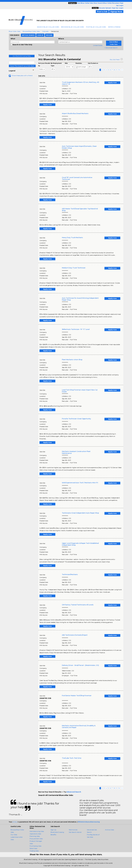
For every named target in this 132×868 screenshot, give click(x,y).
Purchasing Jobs (35, 846)
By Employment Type (56, 65)
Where (61, 39)
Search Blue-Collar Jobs (48, 27)
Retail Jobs (33, 848)
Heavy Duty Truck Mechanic (72, 238)
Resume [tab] (49, 35)
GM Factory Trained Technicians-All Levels (78, 605)
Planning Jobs (35, 836)
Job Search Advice (75, 832)
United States (98, 45)
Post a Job (102, 12)
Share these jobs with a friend (22, 76)
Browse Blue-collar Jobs (31, 31)
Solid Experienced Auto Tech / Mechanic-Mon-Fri (80, 483)
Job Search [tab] (15, 35)
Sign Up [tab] (40, 35)
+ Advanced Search (111, 48)
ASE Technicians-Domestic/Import (75, 635)
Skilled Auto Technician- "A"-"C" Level (76, 329)
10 (119, 70)
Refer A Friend (114, 27)
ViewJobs (79, 63)
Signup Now (116, 12)
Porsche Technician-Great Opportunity (76, 419)
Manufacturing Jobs (37, 831)
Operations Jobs (35, 834)
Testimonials (73, 830)
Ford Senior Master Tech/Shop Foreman (77, 696)
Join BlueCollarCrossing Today (22, 56)
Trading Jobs (34, 851)
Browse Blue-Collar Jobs (73, 27)
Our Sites (14, 835)
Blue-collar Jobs (15, 31)
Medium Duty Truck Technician (74, 268)
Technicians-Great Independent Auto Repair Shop (80, 513)
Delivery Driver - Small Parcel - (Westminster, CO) (80, 665)
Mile (66, 63)
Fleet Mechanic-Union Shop (72, 360)
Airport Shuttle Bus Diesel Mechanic (75, 113)
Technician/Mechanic (70, 574)
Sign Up (53, 830)
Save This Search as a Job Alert (22, 66)
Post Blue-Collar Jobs (96, 27)
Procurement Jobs (36, 839)
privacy (15, 822)
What (13, 39)
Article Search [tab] (28, 35)
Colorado (45, 31)
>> (122, 70)
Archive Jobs (110, 830)
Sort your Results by (44, 65)
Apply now (112, 83)
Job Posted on (93, 63)
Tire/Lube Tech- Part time (72, 758)
